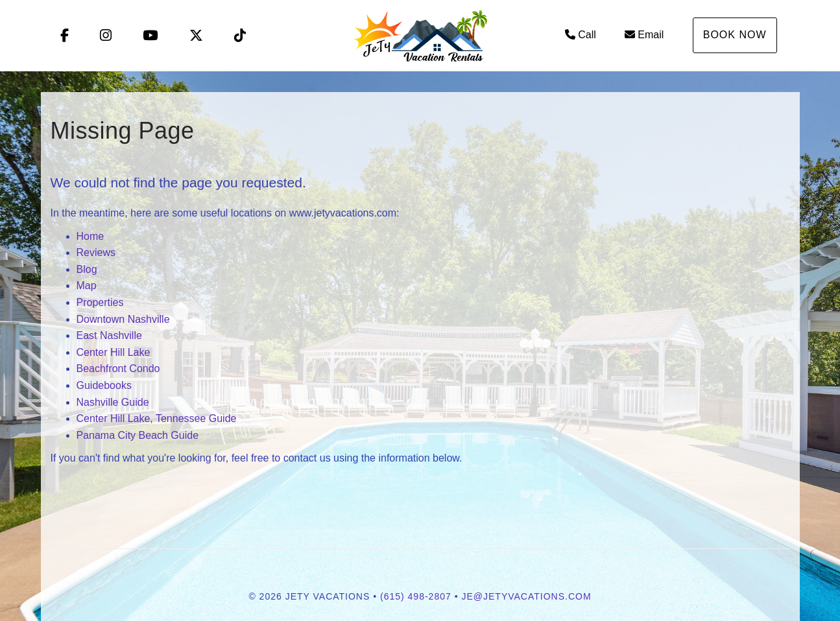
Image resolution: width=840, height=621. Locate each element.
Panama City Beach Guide (138, 435)
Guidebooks (104, 385)
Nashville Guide (113, 402)
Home (90, 236)
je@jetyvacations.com (526, 596)
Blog (87, 269)
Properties (100, 302)
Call (581, 35)
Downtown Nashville (123, 319)
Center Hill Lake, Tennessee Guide (157, 418)
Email (644, 35)
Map (87, 286)
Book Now (735, 35)
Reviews (96, 252)
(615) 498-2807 (416, 596)
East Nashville (109, 335)
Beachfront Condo (118, 369)
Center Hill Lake (114, 352)
